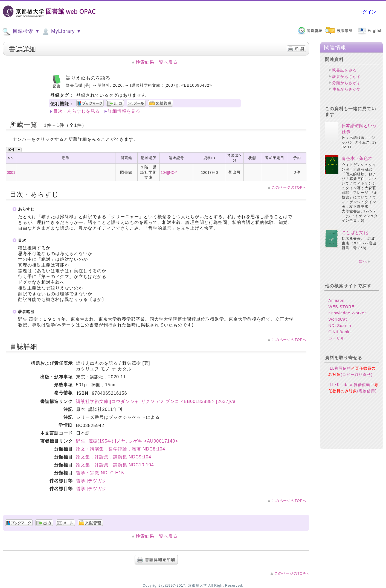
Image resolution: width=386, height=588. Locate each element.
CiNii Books (340, 332)
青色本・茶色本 (357, 158)
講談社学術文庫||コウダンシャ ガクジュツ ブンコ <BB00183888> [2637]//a (156, 401)
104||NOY (169, 172)
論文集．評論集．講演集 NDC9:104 (114, 457)
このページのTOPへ (289, 187)
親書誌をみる (344, 70)
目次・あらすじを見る (77, 111)
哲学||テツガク (91, 481)
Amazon (336, 300)
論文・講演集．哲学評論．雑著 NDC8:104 (121, 449)
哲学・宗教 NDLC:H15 (100, 473)
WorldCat (338, 319)
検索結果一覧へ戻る (157, 62)
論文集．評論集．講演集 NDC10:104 (115, 465)
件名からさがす (346, 89)
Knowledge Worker (347, 313)
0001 (11, 172)
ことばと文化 (355, 232)
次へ (363, 261)
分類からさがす (346, 83)
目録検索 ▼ (21, 32)
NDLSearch (340, 326)
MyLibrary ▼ (61, 32)
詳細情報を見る (124, 111)
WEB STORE (341, 307)
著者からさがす (346, 77)
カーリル (336, 338)
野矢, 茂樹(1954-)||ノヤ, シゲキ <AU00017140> (127, 441)
